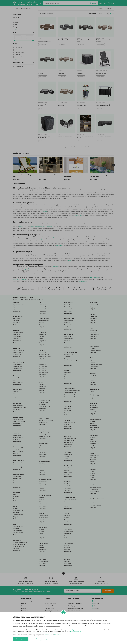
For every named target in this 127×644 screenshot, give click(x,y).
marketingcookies (73, 630)
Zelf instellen (35, 639)
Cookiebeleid (58, 635)
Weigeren (47, 639)
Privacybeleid (48, 635)
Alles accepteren (20, 639)
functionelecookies (76, 632)
